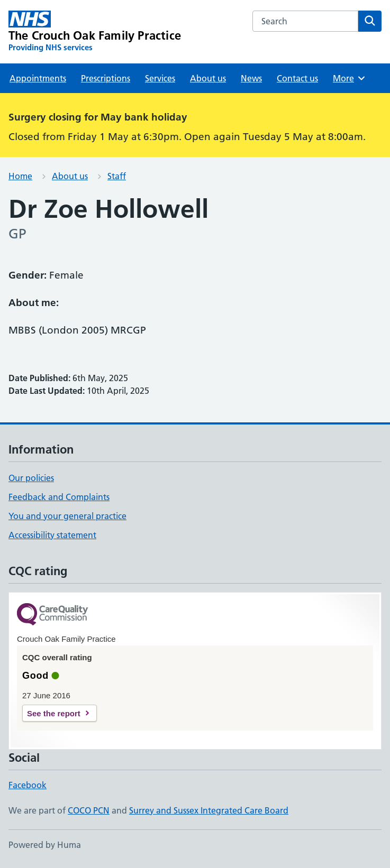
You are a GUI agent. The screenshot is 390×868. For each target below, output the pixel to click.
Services (160, 78)
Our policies (31, 478)
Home (20, 176)
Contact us (297, 78)
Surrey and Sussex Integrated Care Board (209, 810)
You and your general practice (67, 516)
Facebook (28, 785)
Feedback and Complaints (59, 497)
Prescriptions (106, 78)
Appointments (38, 78)
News (251, 78)
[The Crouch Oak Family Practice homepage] (95, 32)
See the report (54, 713)
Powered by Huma (45, 845)
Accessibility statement (52, 535)
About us (208, 78)
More (350, 78)
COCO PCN (89, 810)
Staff (117, 176)
